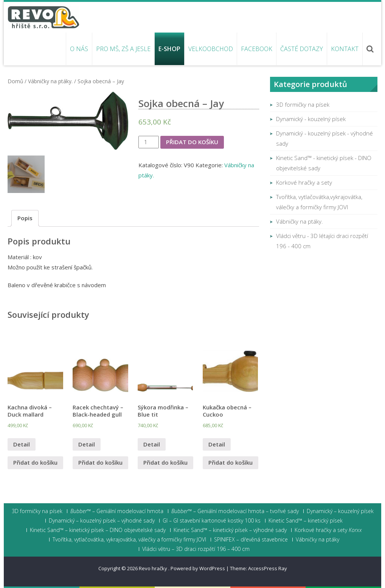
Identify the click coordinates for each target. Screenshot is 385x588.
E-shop (169, 49)
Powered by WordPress (198, 568)
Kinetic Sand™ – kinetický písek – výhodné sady (230, 530)
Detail (22, 444)
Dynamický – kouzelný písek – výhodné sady (102, 521)
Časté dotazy (302, 49)
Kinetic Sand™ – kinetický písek (306, 521)
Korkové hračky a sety (304, 182)
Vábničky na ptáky (317, 540)
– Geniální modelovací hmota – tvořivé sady (235, 511)
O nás (79, 49)
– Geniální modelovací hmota (117, 511)
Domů (15, 81)
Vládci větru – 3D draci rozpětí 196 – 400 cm (196, 549)
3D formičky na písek (303, 104)
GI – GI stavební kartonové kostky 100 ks (212, 521)
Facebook (257, 49)
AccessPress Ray (268, 568)
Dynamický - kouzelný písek (311, 119)
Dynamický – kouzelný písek (340, 511)
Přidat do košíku (192, 142)
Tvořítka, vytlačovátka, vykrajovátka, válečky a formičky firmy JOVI (129, 540)
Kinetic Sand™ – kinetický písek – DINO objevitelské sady (98, 530)
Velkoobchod (211, 49)
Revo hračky (154, 568)
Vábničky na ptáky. (50, 81)
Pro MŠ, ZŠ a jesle (123, 49)
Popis (25, 218)
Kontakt (345, 49)
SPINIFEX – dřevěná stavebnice (251, 540)
